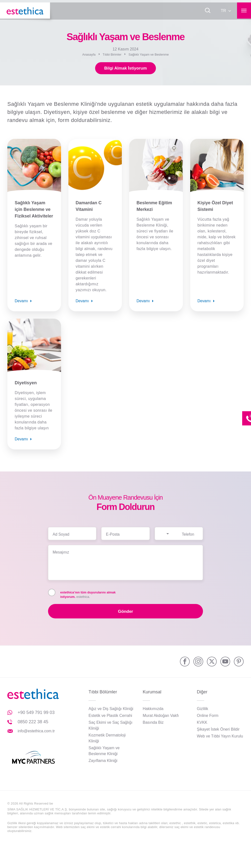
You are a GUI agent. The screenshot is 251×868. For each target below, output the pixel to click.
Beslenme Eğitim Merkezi (154, 207)
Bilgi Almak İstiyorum (125, 69)
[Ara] (207, 11)
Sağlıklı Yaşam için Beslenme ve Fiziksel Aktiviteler (34, 210)
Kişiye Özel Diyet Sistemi (215, 207)
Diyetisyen (26, 383)
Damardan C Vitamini (89, 207)
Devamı (21, 301)
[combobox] (167, 531)
